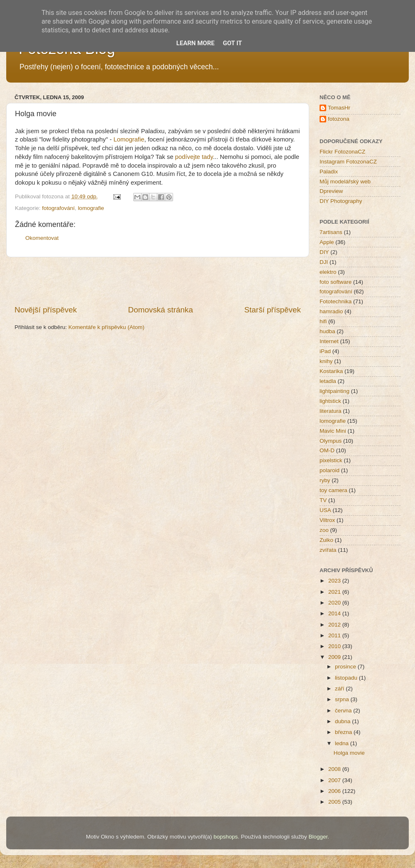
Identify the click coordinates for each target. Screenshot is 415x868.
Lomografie (129, 139)
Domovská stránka (161, 310)
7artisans (331, 232)
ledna (343, 743)
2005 (335, 802)
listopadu (347, 678)
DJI (324, 262)
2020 (335, 603)
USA (325, 510)
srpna (343, 699)
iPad (325, 351)
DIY (324, 252)
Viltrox (327, 520)
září (340, 689)
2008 (335, 769)
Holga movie (349, 753)
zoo (324, 530)
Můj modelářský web (345, 182)
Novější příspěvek (46, 310)
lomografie (91, 208)
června (344, 711)
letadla (328, 381)
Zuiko (326, 540)
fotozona (339, 119)
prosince (346, 667)
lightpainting (334, 391)
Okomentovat (42, 238)
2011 (335, 635)
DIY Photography (341, 201)
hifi (323, 321)
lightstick (330, 401)
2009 (335, 657)
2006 (335, 791)
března (344, 732)
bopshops (226, 837)
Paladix (329, 172)
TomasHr (339, 108)
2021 (335, 592)
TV (323, 500)
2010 (335, 646)
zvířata (328, 550)
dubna (343, 721)
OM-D (327, 450)
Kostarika (331, 371)
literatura (331, 411)
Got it (232, 43)
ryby (325, 480)
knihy (326, 361)
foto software (336, 282)
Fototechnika (336, 301)
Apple (327, 242)
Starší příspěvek (273, 310)
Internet (329, 341)
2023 (335, 581)
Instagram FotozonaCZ (348, 162)
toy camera (333, 490)
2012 (335, 625)
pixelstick (331, 460)
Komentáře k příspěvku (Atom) (106, 327)
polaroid (330, 470)
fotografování (58, 208)
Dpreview (331, 191)
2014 (335, 613)
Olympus (331, 441)
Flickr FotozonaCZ (342, 152)
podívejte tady (194, 157)
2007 (335, 780)
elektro (328, 272)
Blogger (318, 837)
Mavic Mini (333, 431)
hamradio (331, 311)
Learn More (195, 43)
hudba (327, 331)
